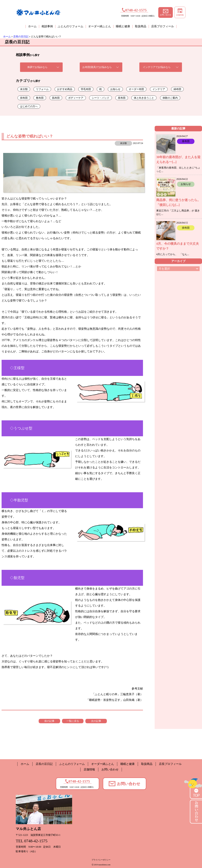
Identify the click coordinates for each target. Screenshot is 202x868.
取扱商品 (141, 26)
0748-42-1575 (134, 10)
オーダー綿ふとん (100, 26)
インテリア (159, 89)
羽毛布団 (86, 89)
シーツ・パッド (101, 98)
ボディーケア (76, 98)
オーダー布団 (136, 89)
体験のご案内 (170, 98)
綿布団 (177, 89)
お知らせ (115, 89)
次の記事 (96, 721)
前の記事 (49, 721)
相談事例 (47, 26)
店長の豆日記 (21, 37)
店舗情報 (180, 12)
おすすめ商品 (65, 89)
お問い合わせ (166, 13)
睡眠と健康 (123, 26)
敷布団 (40, 98)
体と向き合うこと (144, 98)
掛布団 (24, 98)
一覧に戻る (73, 721)
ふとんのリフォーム (71, 26)
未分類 (24, 89)
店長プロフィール (163, 26)
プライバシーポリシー (101, 860)
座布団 (122, 98)
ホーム (32, 26)
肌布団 (56, 98)
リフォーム (42, 89)
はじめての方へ (29, 106)
